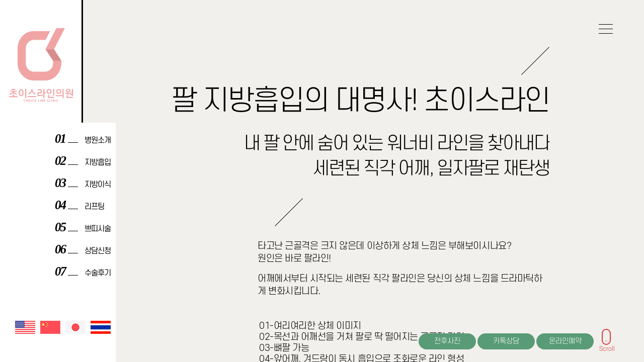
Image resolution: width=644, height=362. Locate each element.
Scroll (607, 347)
